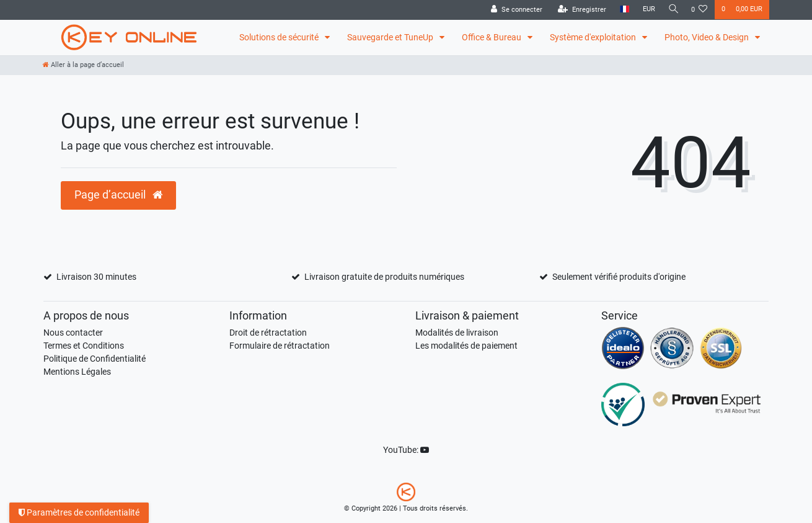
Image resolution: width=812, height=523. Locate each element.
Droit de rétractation (268, 333)
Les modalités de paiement (466, 346)
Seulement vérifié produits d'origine (619, 277)
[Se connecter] (514, 10)
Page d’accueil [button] (118, 195)
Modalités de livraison (457, 333)
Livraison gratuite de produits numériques (384, 277)
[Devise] (646, 10)
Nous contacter (73, 333)
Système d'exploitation (594, 37)
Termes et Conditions (84, 346)
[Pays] (621, 10)
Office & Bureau (492, 37)
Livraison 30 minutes (96, 277)
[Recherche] (672, 10)
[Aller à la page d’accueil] (83, 65)
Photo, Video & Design (708, 37)
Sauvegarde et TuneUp (391, 37)
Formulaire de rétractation (280, 346)
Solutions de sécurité (280, 37)
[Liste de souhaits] (699, 10)
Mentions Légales (77, 372)
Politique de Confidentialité (95, 359)
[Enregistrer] (579, 10)
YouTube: (406, 450)
